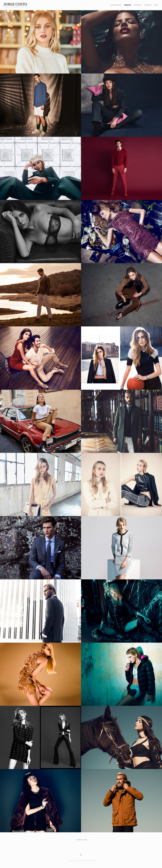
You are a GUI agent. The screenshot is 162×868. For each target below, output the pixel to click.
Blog (156, 5)
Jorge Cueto (16, 4)
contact (148, 5)
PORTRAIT (137, 5)
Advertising (116, 5)
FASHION (128, 5)
